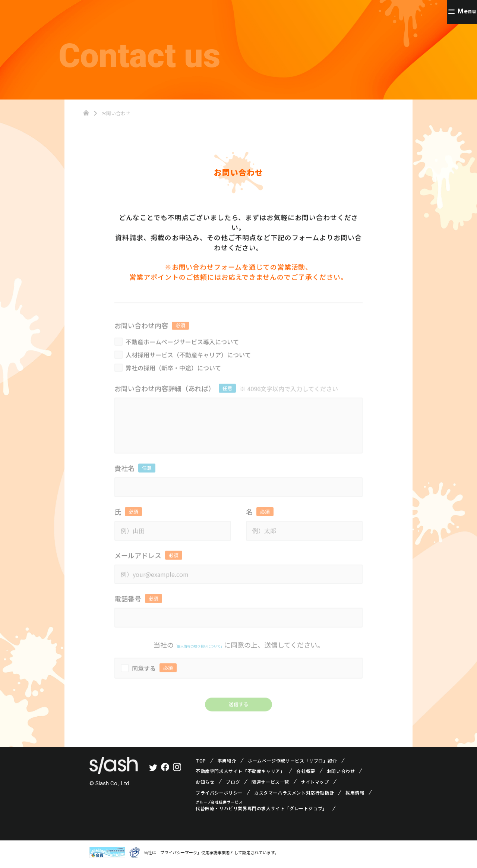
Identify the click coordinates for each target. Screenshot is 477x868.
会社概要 (306, 774)
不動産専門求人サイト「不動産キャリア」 (240, 774)
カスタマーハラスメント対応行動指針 (294, 796)
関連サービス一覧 (270, 785)
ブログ (233, 785)
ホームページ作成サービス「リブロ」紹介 (292, 764)
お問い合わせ (341, 774)
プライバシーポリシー (219, 796)
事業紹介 (227, 764)
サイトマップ (315, 785)
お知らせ (205, 785)
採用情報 (355, 796)
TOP (201, 764)
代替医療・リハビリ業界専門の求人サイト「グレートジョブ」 (261, 812)
